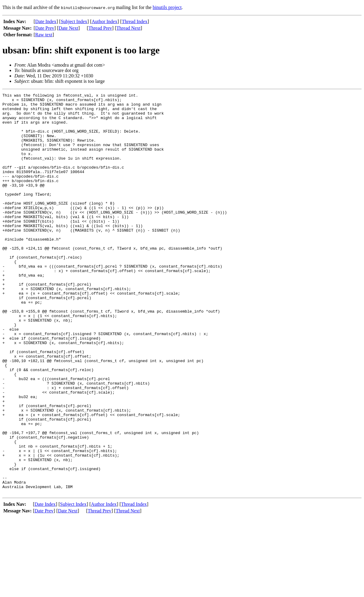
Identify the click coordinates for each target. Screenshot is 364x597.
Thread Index (135, 21)
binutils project (167, 7)
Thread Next (128, 28)
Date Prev (45, 28)
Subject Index (74, 21)
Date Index (46, 21)
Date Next (69, 28)
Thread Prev (100, 28)
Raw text (44, 35)
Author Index (105, 21)
